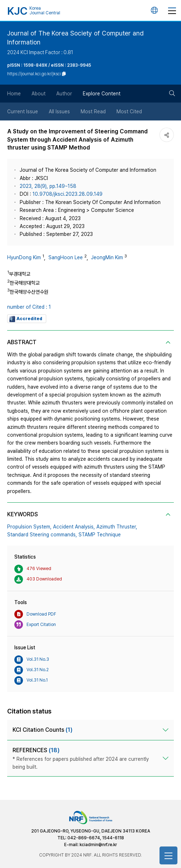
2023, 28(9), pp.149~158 (48, 186)
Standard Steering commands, (42, 535)
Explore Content (102, 94)
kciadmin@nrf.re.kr (98, 845)
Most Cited (129, 112)
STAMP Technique (100, 535)
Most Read (93, 112)
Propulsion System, (29, 527)
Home (14, 94)
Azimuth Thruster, (117, 527)
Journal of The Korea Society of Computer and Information (75, 38)
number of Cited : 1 (29, 307)
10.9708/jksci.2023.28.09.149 (68, 194)
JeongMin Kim (107, 257)
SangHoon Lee (66, 257)
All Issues (59, 112)
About (39, 94)
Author (64, 94)
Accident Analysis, (74, 527)
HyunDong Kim (24, 257)
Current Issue (23, 112)
